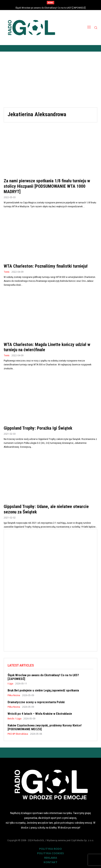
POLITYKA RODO (50, 849)
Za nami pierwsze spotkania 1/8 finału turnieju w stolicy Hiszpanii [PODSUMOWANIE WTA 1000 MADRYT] (47, 186)
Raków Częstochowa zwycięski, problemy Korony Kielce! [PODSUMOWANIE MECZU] (45, 727)
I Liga (10, 684)
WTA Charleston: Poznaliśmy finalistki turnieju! (46, 266)
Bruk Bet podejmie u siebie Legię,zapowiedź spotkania (43, 690)
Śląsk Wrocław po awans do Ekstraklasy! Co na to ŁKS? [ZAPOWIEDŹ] (50, 8)
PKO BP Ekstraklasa (18, 734)
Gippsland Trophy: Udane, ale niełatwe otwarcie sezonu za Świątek (46, 509)
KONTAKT (50, 862)
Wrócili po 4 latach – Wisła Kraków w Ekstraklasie (40, 714)
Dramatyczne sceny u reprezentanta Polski (36, 702)
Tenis (7, 272)
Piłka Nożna (14, 695)
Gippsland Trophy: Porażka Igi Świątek (38, 428)
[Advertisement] (50, 80)
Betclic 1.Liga (14, 719)
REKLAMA (51, 858)
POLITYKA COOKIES (50, 853)
